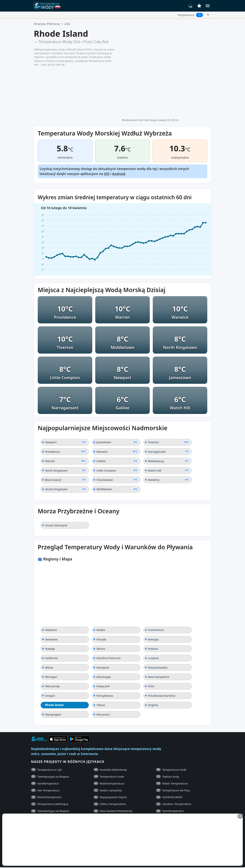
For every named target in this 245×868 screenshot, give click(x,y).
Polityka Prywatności (79, 804)
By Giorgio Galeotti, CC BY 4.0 (162, 31)
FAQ (34, 804)
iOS (107, 119)
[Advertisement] (91, 840)
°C (200, 15)
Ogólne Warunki (51, 804)
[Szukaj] (191, 6)
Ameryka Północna (47, 24)
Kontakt (101, 804)
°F (208, 15)
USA (67, 24)
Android (119, 119)
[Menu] (208, 6)
